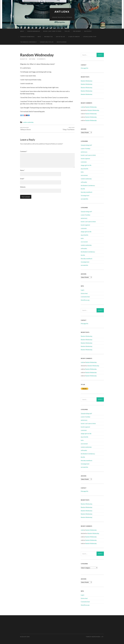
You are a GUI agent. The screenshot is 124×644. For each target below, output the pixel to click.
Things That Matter (69, 129)
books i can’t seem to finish (52, 31)
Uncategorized (62, 42)
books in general (85, 159)
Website (23, 187)
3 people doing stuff (90, 37)
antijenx (62, 12)
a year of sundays (74, 37)
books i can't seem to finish (88, 155)
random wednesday (34, 31)
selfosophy (88, 31)
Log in (82, 290)
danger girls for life (47, 42)
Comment (24, 151)
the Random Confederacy (28, 42)
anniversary (84, 152)
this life (67, 31)
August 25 (24, 59)
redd (82, 107)
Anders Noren (96, 637)
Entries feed (84, 293)
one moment (77, 31)
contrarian (84, 162)
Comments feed (85, 297)
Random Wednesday (87, 81)
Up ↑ (103, 637)
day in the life (60, 37)
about (22, 31)
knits (39, 37)
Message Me (84, 68)
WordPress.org (85, 300)
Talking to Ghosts (25, 129)
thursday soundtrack (27, 37)
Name (22, 170)
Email (22, 179)
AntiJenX (32, 59)
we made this (49, 37)
